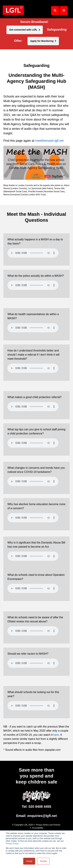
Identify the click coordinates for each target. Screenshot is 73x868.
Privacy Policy (12, 844)
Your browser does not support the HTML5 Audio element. (33, 253)
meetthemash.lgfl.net (49, 141)
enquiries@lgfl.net (42, 816)
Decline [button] (43, 861)
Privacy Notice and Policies (48, 825)
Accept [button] (29, 861)
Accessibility (38, 828)
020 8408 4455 (40, 807)
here (56, 735)
